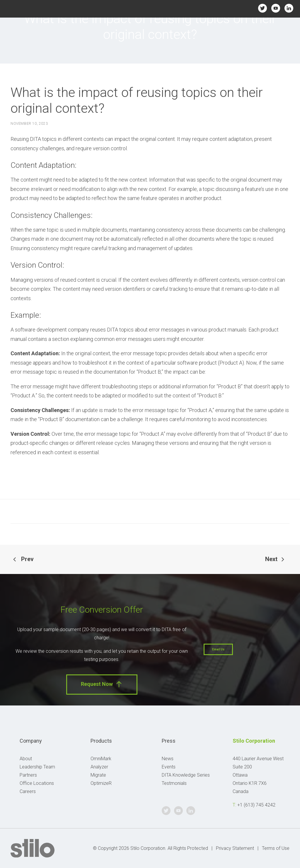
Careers (28, 791)
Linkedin (289, 8)
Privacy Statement (235, 848)
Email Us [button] (218, 649)
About (26, 759)
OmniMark (101, 759)
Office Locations (37, 783)
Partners (28, 775)
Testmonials (174, 783)
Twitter (262, 8)
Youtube (276, 8)
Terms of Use (276, 848)
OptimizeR (101, 783)
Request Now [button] (102, 684)
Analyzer (99, 767)
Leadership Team (37, 767)
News (168, 759)
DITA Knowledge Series (186, 775)
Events (169, 767)
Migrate (98, 775)
